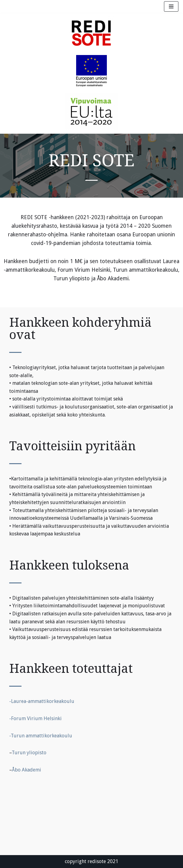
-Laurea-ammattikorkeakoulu (42, 701)
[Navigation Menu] (171, 6)
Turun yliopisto (29, 753)
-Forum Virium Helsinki (35, 718)
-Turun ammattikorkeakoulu (41, 736)
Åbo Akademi (27, 770)
